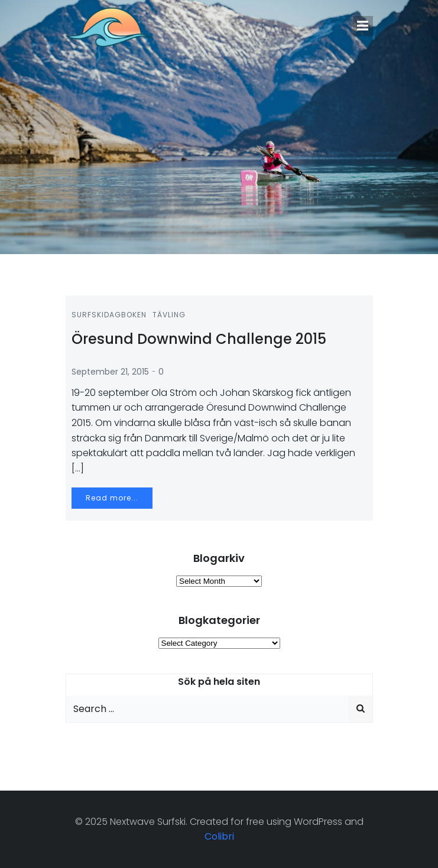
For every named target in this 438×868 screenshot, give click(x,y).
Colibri (219, 836)
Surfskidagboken (109, 315)
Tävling (169, 315)
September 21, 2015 (110, 372)
